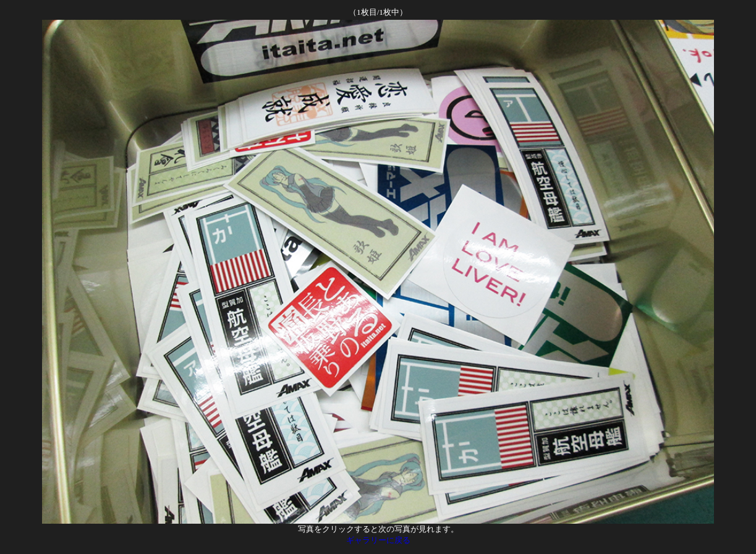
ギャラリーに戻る (378, 540)
